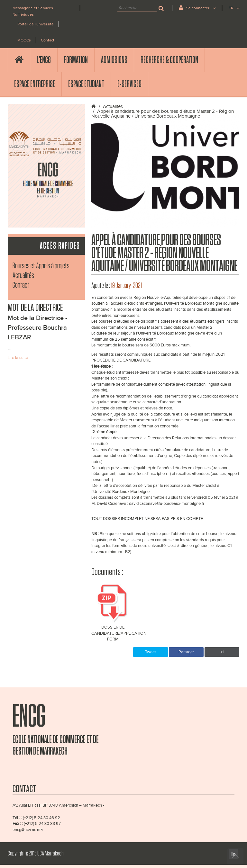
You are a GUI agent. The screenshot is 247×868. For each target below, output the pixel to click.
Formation (76, 60)
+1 (222, 652)
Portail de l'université (36, 24)
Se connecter (197, 8)
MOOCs (24, 40)
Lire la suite (18, 358)
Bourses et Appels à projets (41, 266)
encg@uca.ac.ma (28, 830)
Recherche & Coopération (169, 60)
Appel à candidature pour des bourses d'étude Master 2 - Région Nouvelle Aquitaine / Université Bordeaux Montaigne (163, 114)
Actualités (23, 276)
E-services (129, 84)
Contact (48, 40)
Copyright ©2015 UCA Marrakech (36, 854)
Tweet (151, 652)
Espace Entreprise (35, 84)
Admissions (114, 60)
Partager (186, 652)
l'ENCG (44, 60)
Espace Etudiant (86, 84)
